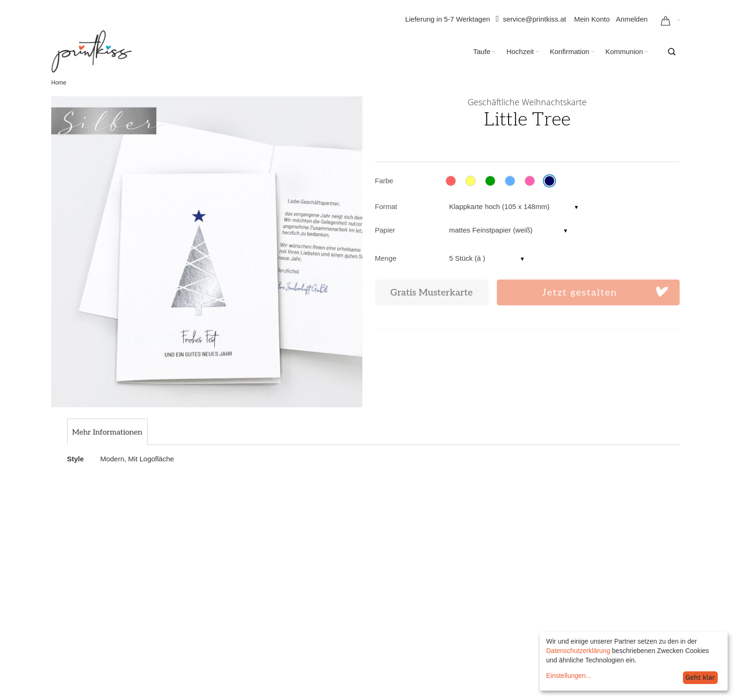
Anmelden (632, 19)
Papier (385, 230)
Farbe (384, 181)
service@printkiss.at (534, 19)
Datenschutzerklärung (578, 651)
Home (59, 83)
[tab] (107, 433)
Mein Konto (592, 19)
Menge (386, 258)
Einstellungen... (569, 676)
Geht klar (700, 677)
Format (386, 206)
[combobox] (672, 52)
